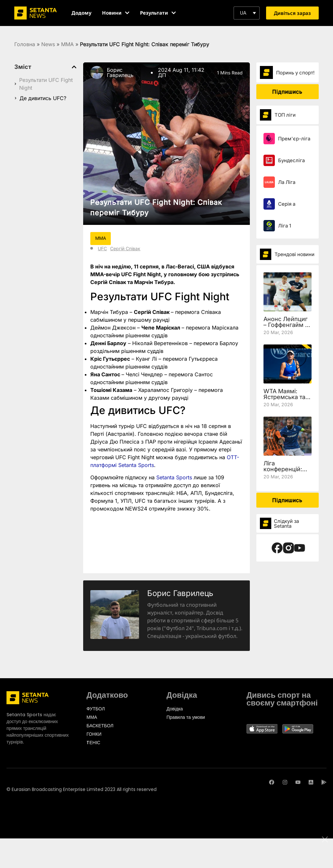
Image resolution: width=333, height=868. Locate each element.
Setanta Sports (174, 478)
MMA (67, 44)
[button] (247, 13)
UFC (102, 248)
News (48, 44)
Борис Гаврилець (120, 72)
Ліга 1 (285, 226)
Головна (25, 44)
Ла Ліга (287, 182)
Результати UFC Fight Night (46, 84)
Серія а (287, 204)
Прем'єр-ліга (294, 139)
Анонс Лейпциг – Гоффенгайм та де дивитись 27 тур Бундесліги (287, 328)
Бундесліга (291, 160)
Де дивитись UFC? (43, 98)
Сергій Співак (125, 248)
